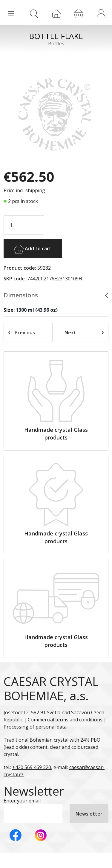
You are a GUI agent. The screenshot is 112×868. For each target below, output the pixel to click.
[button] (101, 13)
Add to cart (33, 249)
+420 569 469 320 (32, 767)
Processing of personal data (35, 727)
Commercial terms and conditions (65, 720)
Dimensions (21, 295)
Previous (22, 333)
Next (84, 333)
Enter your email (22, 801)
